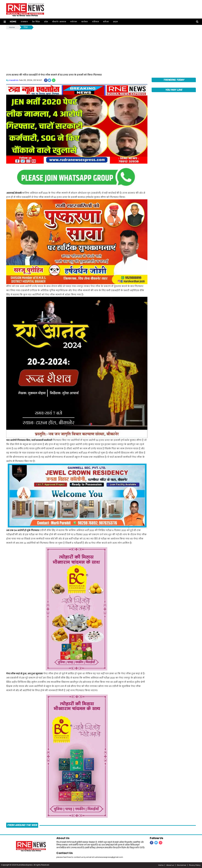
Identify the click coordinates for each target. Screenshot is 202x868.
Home (13, 22)
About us (170, 865)
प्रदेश (46, 22)
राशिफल (96, 22)
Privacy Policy (195, 865)
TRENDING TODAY (174, 80)
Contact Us (65, 853)
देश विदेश (36, 22)
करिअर (106, 22)
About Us (63, 838)
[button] (5, 22)
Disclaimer (181, 865)
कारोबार (85, 22)
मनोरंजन (74, 22)
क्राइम (116, 22)
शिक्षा (26, 27)
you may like (174, 90)
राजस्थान (24, 22)
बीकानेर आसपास (59, 22)
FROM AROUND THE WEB (22, 825)
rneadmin (14, 80)
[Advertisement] (101, 51)
